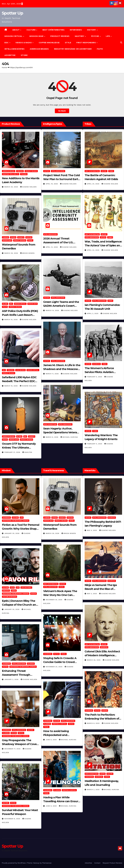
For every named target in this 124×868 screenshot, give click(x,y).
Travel (30, 240)
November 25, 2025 (54, 667)
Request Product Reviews (112, 863)
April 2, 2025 (93, 313)
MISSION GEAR (37, 36)
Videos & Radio (24, 43)
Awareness (6, 518)
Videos (14, 591)
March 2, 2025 (94, 790)
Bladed (5, 304)
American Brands (39, 49)
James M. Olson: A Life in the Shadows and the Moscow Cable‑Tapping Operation (62, 369)
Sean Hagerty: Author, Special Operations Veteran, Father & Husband (61, 432)
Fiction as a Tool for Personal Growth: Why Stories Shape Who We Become (21, 529)
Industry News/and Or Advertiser (73, 49)
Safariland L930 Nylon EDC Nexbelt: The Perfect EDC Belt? (19, 381)
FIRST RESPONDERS (86, 43)
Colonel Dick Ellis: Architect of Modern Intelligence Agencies (102, 655)
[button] (121, 43)
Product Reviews (60, 36)
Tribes (111, 171)
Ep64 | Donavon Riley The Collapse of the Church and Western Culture (20, 605)
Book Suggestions (50, 424)
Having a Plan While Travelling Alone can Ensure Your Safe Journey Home (61, 801)
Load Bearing (20, 370)
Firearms (20, 171)
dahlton (27, 452)
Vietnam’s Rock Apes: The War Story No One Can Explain (60, 595)
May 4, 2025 (92, 530)
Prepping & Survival (59, 724)
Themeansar (47, 863)
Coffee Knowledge (49, 43)
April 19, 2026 (52, 184)
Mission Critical (20, 304)
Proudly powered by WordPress (14, 863)
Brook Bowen (27, 253)
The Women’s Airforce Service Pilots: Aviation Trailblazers (99, 372)
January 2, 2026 (12, 679)
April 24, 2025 (94, 184)
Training (24, 174)
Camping (6, 237)
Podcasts (6, 591)
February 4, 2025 (95, 444)
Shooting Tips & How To (11, 174)
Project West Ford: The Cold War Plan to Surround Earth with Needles (62, 179)
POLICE (5, 307)
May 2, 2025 (92, 594)
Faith (100, 49)
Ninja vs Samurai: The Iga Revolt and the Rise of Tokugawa (101, 589)
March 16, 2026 (11, 320)
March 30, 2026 (11, 187)
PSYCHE (95, 36)
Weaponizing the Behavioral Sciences (16, 521)
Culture (15, 518)
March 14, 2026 (53, 310)
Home (4, 68)
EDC (7, 43)
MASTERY (80, 36)
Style (68, 43)
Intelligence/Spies (14, 49)
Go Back (62, 111)
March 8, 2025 (94, 723)
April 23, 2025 (94, 250)
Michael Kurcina (69, 437)
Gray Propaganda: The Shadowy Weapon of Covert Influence (20, 744)
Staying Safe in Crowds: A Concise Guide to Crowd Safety (60, 662)
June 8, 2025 (51, 740)
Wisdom (33, 594)
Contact (97, 863)
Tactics (103, 237)
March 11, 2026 (52, 374)
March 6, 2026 (52, 437)
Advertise (10, 55)
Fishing (13, 237)
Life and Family (26, 587)
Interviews (76, 30)
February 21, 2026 (13, 452)
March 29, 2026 (11, 253)
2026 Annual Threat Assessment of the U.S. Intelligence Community (59, 242)
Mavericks (96, 364)
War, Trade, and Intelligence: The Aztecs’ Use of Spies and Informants (103, 245)
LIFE (108, 36)
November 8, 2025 (13, 819)
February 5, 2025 (95, 377)
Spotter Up (12, 13)
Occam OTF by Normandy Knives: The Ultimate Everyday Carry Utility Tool (19, 448)
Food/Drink (89, 777)
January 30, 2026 (12, 533)
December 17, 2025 (13, 749)
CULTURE (31, 30)
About (16, 30)
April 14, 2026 (52, 247)
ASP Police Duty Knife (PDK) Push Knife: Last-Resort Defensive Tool (20, 315)
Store (24, 55)
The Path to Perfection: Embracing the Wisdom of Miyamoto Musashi (102, 719)
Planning (31, 664)
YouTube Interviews (10, 597)
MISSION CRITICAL (14, 36)
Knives (5, 439)
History (92, 30)
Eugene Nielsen (28, 187)
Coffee (103, 774)
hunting (29, 237)
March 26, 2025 (94, 660)
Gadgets (21, 237)
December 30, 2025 (54, 600)
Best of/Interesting (54, 30)
